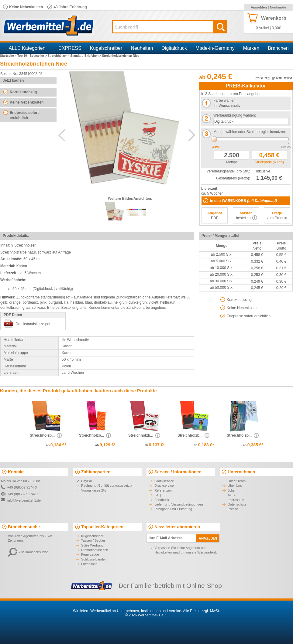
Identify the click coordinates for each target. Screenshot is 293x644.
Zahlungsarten (96, 472)
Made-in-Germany (215, 48)
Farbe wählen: (225, 101)
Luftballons (89, 564)
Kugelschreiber (106, 48)
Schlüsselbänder (93, 559)
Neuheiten (142, 48)
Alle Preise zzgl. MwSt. (202, 611)
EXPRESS (70, 48)
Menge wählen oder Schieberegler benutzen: (250, 132)
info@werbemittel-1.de (24, 500)
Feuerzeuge (90, 554)
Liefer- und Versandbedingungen (179, 504)
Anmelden (259, 7)
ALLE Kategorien (27, 48)
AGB (231, 495)
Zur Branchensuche (28, 552)
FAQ (158, 495)
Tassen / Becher (93, 540)
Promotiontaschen (95, 550)
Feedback (162, 500)
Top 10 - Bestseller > (33, 56)
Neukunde (278, 7)
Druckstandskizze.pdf (33, 324)
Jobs (231, 490)
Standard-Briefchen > (86, 56)
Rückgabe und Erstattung (173, 509)
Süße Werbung (92, 545)
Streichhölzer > (59, 56)
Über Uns (235, 486)
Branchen (278, 48)
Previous (62, 135)
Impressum (236, 500)
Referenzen (163, 490)
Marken (251, 48)
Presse (233, 509)
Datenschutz (237, 504)
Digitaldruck (174, 48)
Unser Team (237, 481)
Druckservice (164, 486)
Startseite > (9, 56)
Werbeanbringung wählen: (235, 115)
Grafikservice (164, 481)
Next (192, 135)
